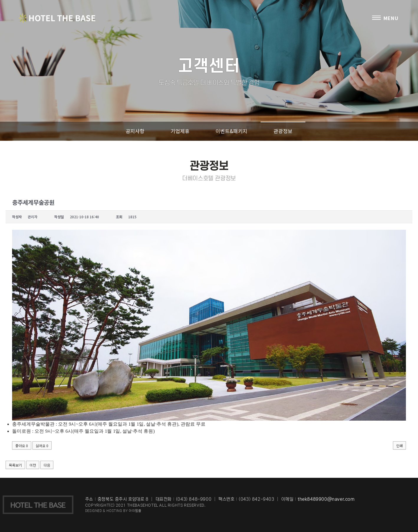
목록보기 (15, 465)
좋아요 (22, 446)
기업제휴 (180, 131)
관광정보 (283, 131)
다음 (47, 465)
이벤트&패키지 (231, 131)
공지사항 (135, 131)
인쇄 (399, 446)
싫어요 (42, 446)
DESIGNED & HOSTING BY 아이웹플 (113, 511)
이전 (33, 465)
